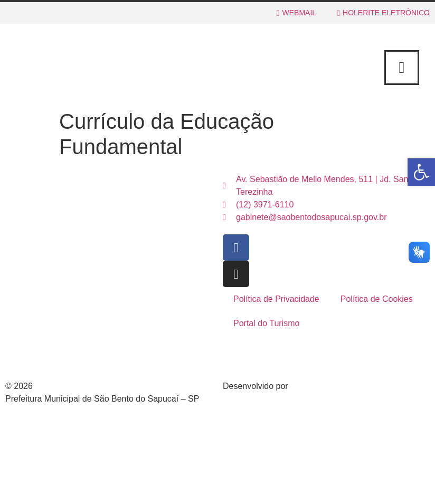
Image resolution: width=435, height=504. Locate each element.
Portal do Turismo (266, 323)
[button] (421, 172)
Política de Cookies (377, 299)
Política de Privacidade (276, 299)
